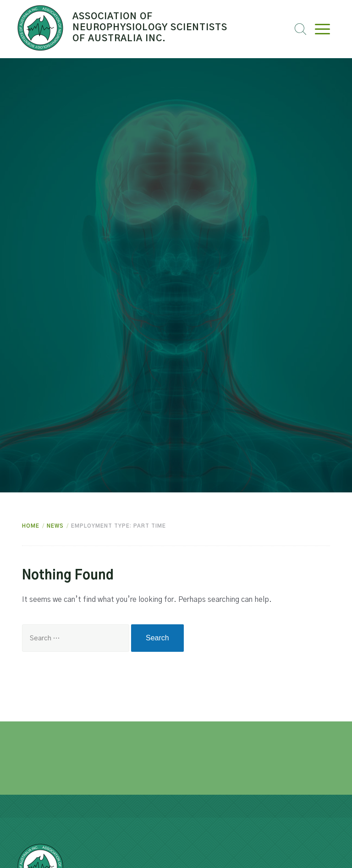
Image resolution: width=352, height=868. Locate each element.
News (55, 526)
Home (31, 526)
